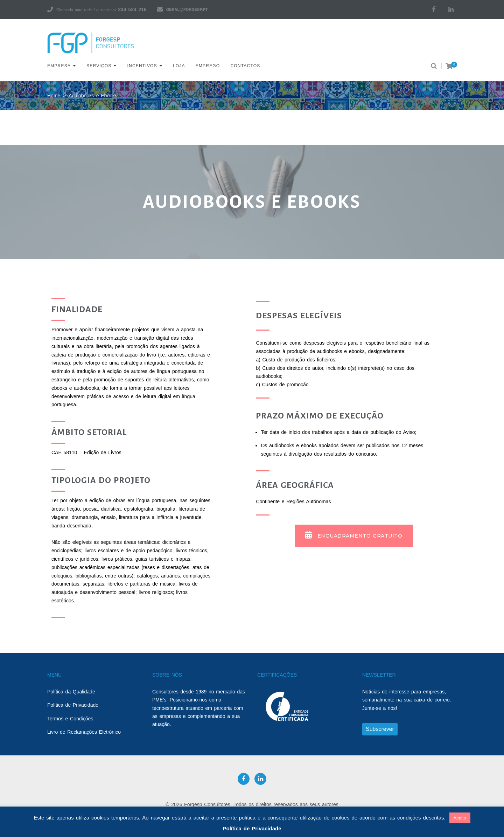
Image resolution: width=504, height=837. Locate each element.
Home (54, 96)
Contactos (245, 66)
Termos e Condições (70, 719)
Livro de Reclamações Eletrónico (84, 732)
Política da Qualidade (71, 692)
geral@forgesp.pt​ (187, 9)
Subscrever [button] (380, 729)
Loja (179, 66)
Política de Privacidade (73, 705)
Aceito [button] (460, 818)
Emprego (208, 66)
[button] (354, 536)
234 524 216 (132, 9)
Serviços (99, 66)
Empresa (59, 66)
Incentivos (142, 66)
